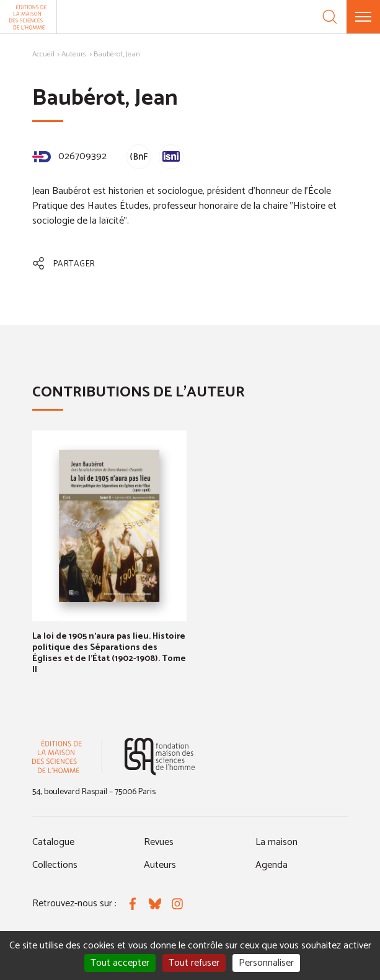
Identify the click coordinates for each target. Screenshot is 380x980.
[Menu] (363, 17)
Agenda (272, 865)
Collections (55, 865)
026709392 (69, 156)
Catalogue (53, 842)
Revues (159, 842)
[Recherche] (330, 17)
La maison (276, 842)
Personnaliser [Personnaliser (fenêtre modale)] (266, 963)
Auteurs (74, 54)
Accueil (43, 54)
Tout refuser (194, 963)
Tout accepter (120, 963)
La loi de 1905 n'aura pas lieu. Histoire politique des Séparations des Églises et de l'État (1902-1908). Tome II (109, 654)
